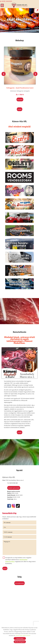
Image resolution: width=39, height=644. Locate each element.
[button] (35, 74)
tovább (20, 109)
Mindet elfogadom (20, 642)
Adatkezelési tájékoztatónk (23, 635)
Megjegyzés (7, 542)
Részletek (20, 100)
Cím (5, 527)
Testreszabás (20, 638)
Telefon (8, 532)
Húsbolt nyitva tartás (14, 488)
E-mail (8, 537)
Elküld (5, 569)
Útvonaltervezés (19, 583)
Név (7, 522)
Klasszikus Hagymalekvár (20, 88)
